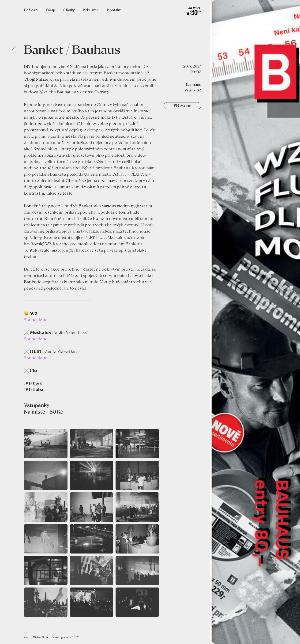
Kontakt (114, 10)
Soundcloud (36, 320)
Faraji (51, 10)
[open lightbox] (255, 322)
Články (69, 10)
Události (31, 10)
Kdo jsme (91, 10)
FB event (182, 105)
